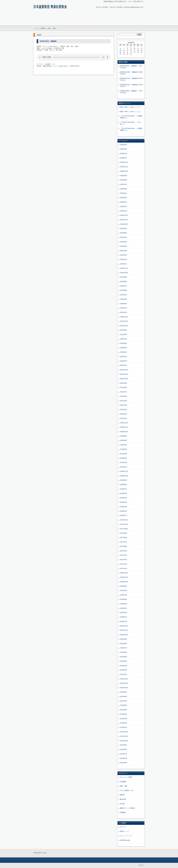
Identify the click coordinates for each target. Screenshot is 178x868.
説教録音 (60, 23)
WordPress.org (125, 840)
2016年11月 (124, 577)
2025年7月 (124, 184)
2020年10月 (124, 432)
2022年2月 (124, 361)
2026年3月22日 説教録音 (129, 78)
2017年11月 (124, 524)
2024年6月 (124, 242)
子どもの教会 (112, 16)
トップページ (40, 16)
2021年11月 (124, 374)
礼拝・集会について (97, 16)
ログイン (123, 827)
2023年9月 (124, 277)
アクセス (38, 23)
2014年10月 (124, 688)
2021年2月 (124, 414)
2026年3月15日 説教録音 (129, 85)
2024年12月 (124, 215)
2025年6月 (124, 189)
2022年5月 (124, 348)
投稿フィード (124, 831)
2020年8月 (124, 440)
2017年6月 (124, 546)
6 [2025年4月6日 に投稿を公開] (120, 49)
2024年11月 (124, 220)
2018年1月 (124, 515)
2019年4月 (124, 454)
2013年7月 (124, 754)
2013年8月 (124, 750)
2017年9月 (124, 533)
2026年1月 (124, 158)
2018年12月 (124, 471)
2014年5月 (124, 710)
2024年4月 (124, 251)
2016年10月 (124, 582)
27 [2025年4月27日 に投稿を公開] (120, 54)
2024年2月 (124, 259)
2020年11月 (124, 427)
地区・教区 (124, 786)
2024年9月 (124, 229)
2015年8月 (124, 644)
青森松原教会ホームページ (51, 7)
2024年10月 (124, 224)
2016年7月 (124, 595)
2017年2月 (124, 564)
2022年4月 (124, 352)
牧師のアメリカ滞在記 (127, 808)
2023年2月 (124, 308)
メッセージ (49, 23)
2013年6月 (124, 758)
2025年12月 (124, 162)
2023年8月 (124, 282)
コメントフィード (126, 836)
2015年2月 (124, 670)
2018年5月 (124, 498)
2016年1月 (124, 621)
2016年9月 (124, 586)
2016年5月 (124, 604)
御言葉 (122, 795)
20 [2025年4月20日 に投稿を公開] (120, 52)
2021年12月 (124, 370)
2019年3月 (124, 458)
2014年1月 (124, 727)
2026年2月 (124, 154)
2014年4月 (124, 714)
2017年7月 (124, 542)
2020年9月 (124, 436)
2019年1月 (124, 467)
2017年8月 (124, 538)
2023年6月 (124, 290)
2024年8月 (124, 233)
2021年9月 (124, 383)
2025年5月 (124, 193)
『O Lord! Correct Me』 (128, 116)
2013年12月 (124, 732)
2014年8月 (124, 697)
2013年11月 (124, 736)
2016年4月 (124, 608)
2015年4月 (124, 661)
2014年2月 (124, 723)
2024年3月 (124, 255)
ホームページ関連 (126, 777)
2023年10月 (124, 273)
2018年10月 (124, 476)
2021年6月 (124, 396)
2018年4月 (124, 502)
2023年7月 (124, 286)
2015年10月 (124, 635)
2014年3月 (124, 719)
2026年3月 (124, 149)
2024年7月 (124, 237)
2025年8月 (124, 180)
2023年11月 (124, 268)
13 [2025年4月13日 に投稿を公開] (120, 50)
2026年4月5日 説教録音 (129, 66)
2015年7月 (124, 648)
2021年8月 (124, 387)
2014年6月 (124, 705)
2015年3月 (124, 666)
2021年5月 (124, 401)
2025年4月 (124, 198)
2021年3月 (124, 410)
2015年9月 (124, 639)
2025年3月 (124, 202)
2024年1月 (124, 264)
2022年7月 (124, 339)
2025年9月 (124, 176)
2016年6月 (124, 599)
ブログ (39, 35)
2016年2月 (124, 617)
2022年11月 (124, 321)
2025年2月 (124, 207)
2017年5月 (124, 551)
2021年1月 (124, 418)
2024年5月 (124, 246)
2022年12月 (124, 317)
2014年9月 (124, 692)
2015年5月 (124, 657)
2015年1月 (124, 674)
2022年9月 (124, 330)
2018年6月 (124, 493)
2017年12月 (124, 520)
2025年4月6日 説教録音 (48, 41)
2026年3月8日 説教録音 (129, 91)
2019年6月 (124, 449)
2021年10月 (124, 379)
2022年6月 (124, 343)
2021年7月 (124, 392)
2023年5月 (124, 295)
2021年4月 (124, 405)
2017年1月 (124, 569)
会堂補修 (123, 782)
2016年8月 (124, 591)
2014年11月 (124, 683)
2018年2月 (124, 511)
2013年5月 (124, 763)
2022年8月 (124, 335)
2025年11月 (124, 167)
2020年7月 (124, 445)
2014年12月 (124, 679)
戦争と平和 (124, 107)
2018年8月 (124, 485)
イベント (124, 16)
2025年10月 (124, 171)
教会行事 (123, 799)
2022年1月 (124, 365)
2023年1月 (124, 312)
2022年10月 (124, 326)
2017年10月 (124, 529)
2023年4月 (124, 299)
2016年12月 (124, 573)
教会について (53, 16)
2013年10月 (124, 741)
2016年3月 (124, 613)
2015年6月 (124, 652)
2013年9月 (124, 745)
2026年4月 (124, 145)
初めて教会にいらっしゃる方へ (74, 16)
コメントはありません (61, 66)
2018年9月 (124, 480)
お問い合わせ (136, 16)
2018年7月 (124, 489)
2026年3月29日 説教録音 (129, 72)
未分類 (48, 64)
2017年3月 (124, 560)
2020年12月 (124, 423)
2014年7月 (124, 701)
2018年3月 (124, 507)
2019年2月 (124, 463)
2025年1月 (124, 211)
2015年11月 (124, 630)
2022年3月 (124, 357)
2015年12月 (124, 626)
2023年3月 (124, 304)
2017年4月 (124, 555)
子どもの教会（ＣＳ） (127, 790)
